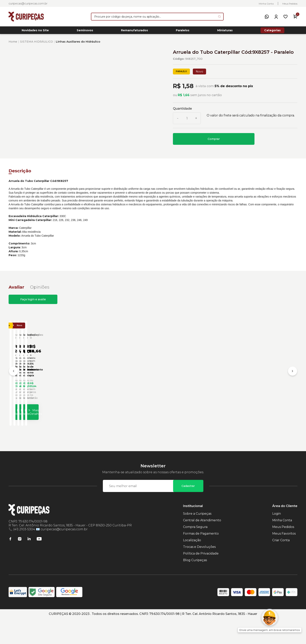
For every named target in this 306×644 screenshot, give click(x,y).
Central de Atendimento (202, 546)
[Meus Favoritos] (286, 17)
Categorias (272, 31)
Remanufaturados (134, 31)
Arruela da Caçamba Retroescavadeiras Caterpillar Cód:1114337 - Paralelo (186, 399)
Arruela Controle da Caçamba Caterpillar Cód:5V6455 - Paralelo (44, 399)
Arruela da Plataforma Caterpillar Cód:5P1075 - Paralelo (261, 399)
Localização (192, 566)
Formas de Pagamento (201, 559)
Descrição (20, 173)
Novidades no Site (35, 31)
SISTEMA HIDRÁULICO (36, 44)
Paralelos (183, 31)
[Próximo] (293, 386)
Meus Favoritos (284, 559)
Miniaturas (225, 31)
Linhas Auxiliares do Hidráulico (78, 44)
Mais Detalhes (48, 435)
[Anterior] (13, 386)
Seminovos (85, 31)
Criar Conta (281, 566)
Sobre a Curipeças (197, 539)
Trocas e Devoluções (199, 572)
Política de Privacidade (201, 579)
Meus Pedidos (290, 4)
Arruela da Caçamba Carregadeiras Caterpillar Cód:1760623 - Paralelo (110, 399)
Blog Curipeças (195, 585)
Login (277, 539)
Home (13, 44)
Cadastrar (188, 511)
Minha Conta (266, 4)
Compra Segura (195, 552)
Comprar (214, 141)
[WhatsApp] (267, 17)
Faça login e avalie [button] (33, 301)
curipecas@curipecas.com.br (28, 4)
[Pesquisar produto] (219, 17)
